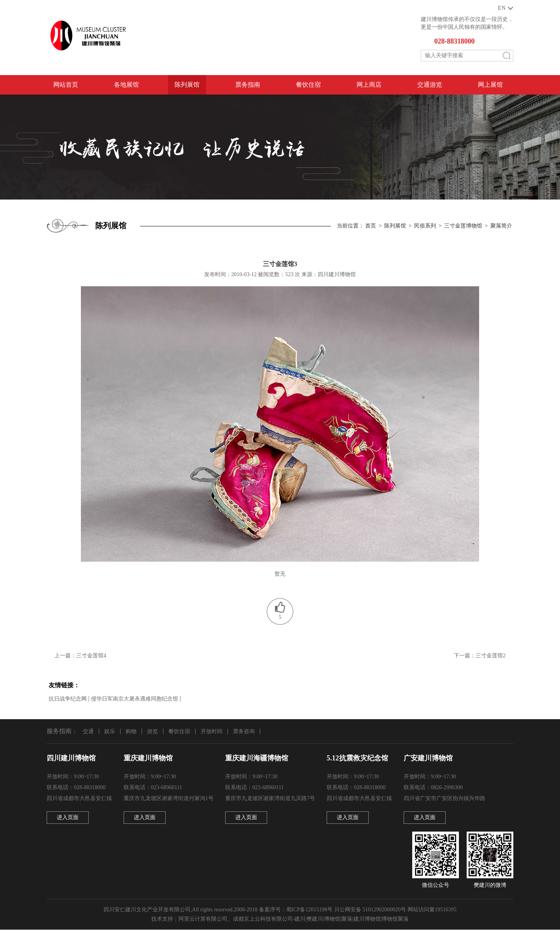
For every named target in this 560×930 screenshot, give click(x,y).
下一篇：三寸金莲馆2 (480, 656)
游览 (152, 731)
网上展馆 (490, 85)
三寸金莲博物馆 (463, 226)
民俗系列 (425, 226)
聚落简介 (501, 226)
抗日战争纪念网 (68, 699)
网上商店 (369, 85)
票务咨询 (244, 731)
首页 (371, 226)
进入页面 (68, 818)
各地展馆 (126, 85)
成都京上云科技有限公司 (263, 919)
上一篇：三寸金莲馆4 (80, 656)
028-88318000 (455, 42)
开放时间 (212, 731)
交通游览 (430, 85)
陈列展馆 (187, 85)
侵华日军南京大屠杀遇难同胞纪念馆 (135, 699)
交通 (88, 731)
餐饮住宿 (308, 85)
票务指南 (248, 85)
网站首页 (66, 85)
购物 (131, 731)
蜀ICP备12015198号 (310, 910)
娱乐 (110, 731)
